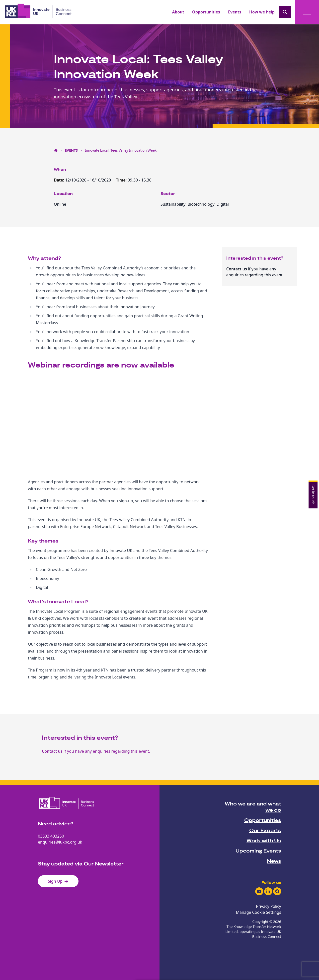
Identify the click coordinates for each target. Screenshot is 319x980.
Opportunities (206, 12)
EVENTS (71, 150)
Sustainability (173, 204)
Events (235, 12)
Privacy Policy (269, 906)
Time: (122, 180)
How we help (262, 12)
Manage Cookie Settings (258, 912)
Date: (60, 180)
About (178, 12)
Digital (223, 204)
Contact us (237, 269)
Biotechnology (201, 204)
